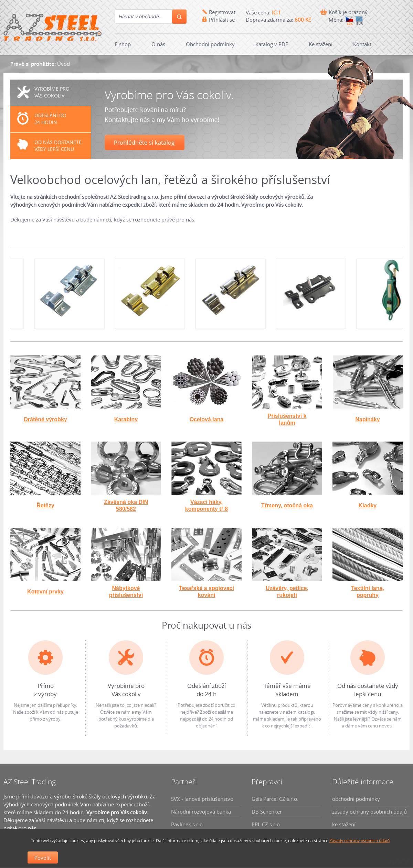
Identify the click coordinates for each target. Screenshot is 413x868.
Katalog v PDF (272, 44)
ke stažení (344, 824)
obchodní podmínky (356, 799)
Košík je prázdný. (349, 12)
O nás (158, 44)
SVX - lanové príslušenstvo (202, 799)
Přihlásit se (222, 20)
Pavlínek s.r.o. (188, 824)
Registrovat (222, 12)
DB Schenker (267, 812)
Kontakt (362, 44)
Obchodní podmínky (210, 44)
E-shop (123, 44)
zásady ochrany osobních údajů (369, 812)
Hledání (179, 17)
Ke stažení (321, 44)
